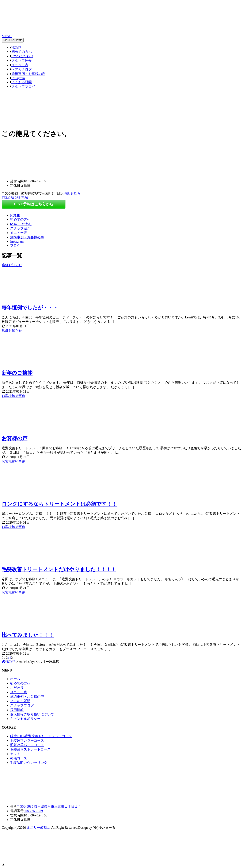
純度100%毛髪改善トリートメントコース (41, 736)
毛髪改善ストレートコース (30, 749)
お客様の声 (15, 438)
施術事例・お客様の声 (28, 74)
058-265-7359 (33, 811)
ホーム (15, 679)
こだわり (17, 688)
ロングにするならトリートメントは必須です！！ (59, 504)
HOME (16, 48)
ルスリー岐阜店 (39, 828)
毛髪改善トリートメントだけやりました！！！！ (59, 569)
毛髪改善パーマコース (27, 745)
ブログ (15, 245)
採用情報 (17, 710)
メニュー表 (20, 65)
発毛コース (19, 758)
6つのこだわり (21, 224)
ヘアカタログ (22, 69)
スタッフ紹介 (22, 61)
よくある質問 (22, 82)
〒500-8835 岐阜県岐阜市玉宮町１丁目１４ (49, 806)
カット (15, 754)
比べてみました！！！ (28, 635)
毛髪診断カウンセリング (29, 763)
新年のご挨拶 (17, 373)
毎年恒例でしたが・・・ (30, 308)
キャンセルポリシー (25, 719)
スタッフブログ (23, 87)
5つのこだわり (22, 56)
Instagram (18, 78)
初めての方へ (22, 52)
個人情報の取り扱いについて (32, 714)
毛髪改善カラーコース (27, 740)
